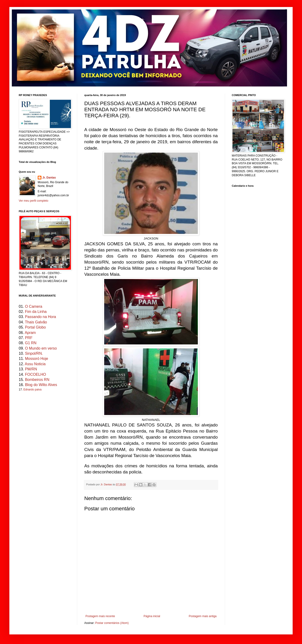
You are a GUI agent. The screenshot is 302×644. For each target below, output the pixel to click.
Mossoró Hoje (37, 359)
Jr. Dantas (107, 484)
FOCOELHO (36, 374)
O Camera (34, 306)
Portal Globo (35, 327)
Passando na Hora (41, 317)
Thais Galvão (36, 322)
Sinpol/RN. (34, 353)
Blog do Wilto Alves (41, 385)
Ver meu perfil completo (33, 201)
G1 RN (31, 343)
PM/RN (31, 369)
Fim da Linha (36, 312)
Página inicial (152, 616)
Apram (30, 333)
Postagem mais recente (100, 616)
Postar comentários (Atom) (112, 623)
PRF (29, 338)
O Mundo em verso (41, 348)
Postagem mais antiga (203, 616)
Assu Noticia (35, 364)
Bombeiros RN (37, 380)
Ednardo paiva (32, 390)
